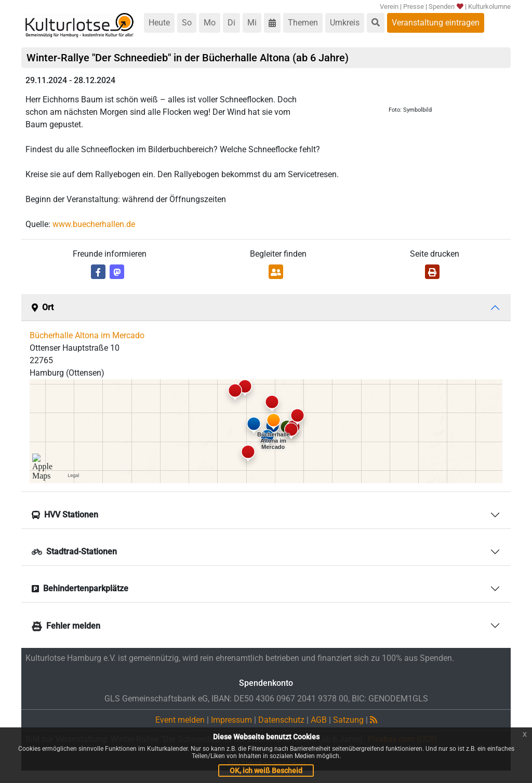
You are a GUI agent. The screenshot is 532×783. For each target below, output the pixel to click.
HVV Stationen (65, 515)
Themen (303, 23)
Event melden (180, 720)
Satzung (348, 720)
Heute (159, 23)
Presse (414, 6)
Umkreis (345, 23)
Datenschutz (281, 720)
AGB (319, 720)
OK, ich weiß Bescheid (266, 771)
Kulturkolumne (489, 6)
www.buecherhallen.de (94, 224)
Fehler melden (66, 626)
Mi (252, 23)
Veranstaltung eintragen (436, 23)
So (187, 23)
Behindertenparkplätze (80, 588)
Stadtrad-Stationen (74, 552)
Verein (389, 6)
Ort (43, 307)
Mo (210, 23)
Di (231, 23)
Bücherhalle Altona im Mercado (87, 335)
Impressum (231, 720)
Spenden (446, 6)
